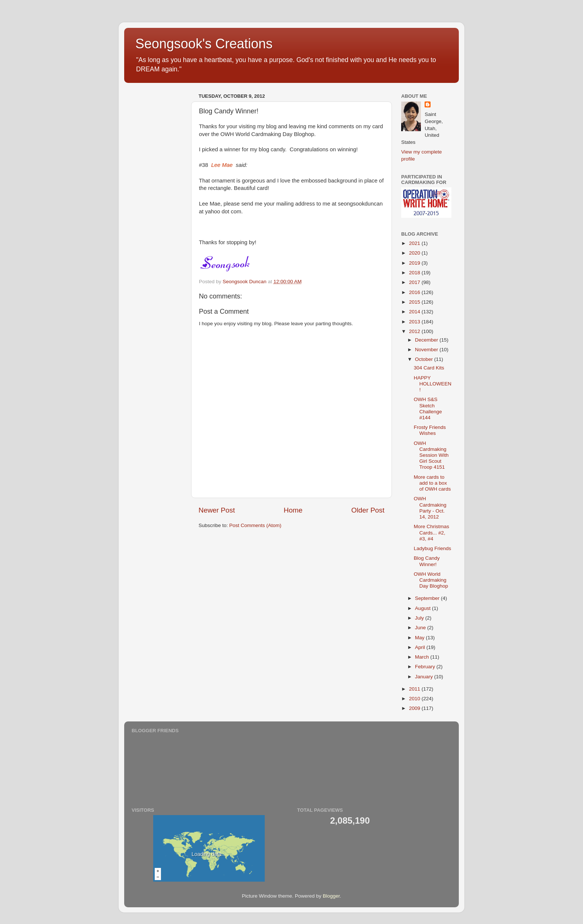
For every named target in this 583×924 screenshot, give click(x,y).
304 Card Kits (429, 368)
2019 (415, 263)
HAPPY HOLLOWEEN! (433, 384)
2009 (415, 708)
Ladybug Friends (433, 548)
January (425, 677)
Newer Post (217, 510)
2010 (415, 699)
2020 (415, 253)
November (427, 350)
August (423, 608)
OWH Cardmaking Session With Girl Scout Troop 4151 (431, 455)
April (421, 647)
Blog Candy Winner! (427, 561)
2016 (415, 292)
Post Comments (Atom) (255, 525)
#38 (223, 165)
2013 (415, 322)
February (426, 667)
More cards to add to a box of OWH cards (432, 483)
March (423, 657)
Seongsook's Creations (204, 44)
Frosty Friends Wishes (430, 430)
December (427, 340)
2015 (415, 302)
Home (293, 510)
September (428, 598)
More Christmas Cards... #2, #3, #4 (431, 532)
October (425, 359)
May (420, 638)
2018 (415, 273)
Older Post (368, 510)
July (420, 618)
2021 (415, 243)
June (421, 628)
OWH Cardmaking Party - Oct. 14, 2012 (430, 508)
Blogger (331, 896)
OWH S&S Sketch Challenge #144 (428, 408)
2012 (415, 331)
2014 (415, 312)
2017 (415, 282)
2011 (415, 689)
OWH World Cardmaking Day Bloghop (431, 580)
